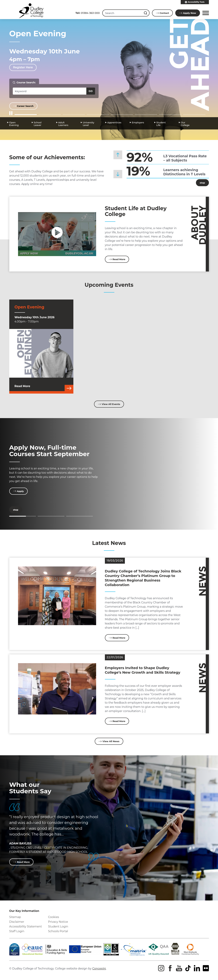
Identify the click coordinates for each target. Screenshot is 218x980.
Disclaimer (17, 922)
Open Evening (14, 123)
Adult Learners (63, 123)
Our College (185, 123)
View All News (109, 741)
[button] (205, 13)
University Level (89, 123)
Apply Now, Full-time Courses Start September (49, 451)
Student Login (58, 926)
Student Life (161, 123)
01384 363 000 (88, 13)
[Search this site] (146, 13)
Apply (188, 13)
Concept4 (99, 969)
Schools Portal (58, 931)
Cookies (54, 917)
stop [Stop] (200, 183)
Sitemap (15, 917)
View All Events (109, 404)
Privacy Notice (58, 922)
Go (91, 91)
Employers (138, 122)
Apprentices (114, 122)
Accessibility (195, 2)
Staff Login (17, 931)
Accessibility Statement (26, 926)
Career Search (23, 106)
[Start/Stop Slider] (11, 113)
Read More (117, 259)
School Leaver (38, 123)
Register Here (23, 67)
